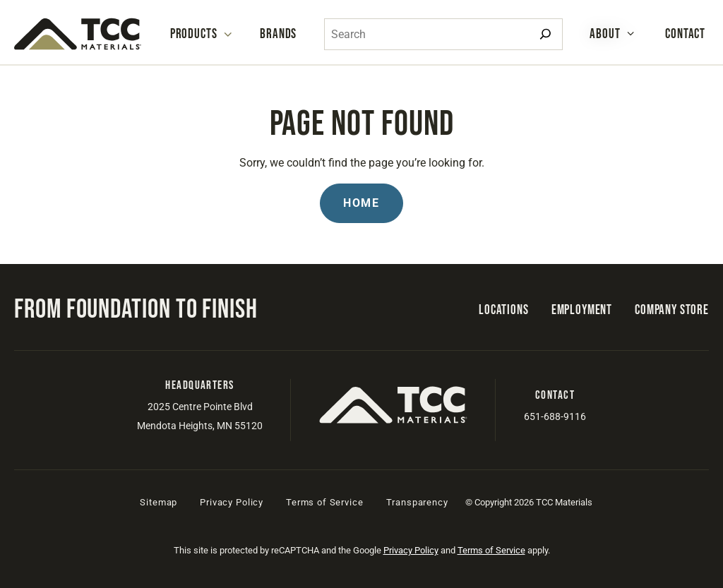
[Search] (545, 34)
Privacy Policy (232, 502)
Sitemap (159, 502)
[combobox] (443, 34)
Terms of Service (324, 502)
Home (362, 203)
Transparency (417, 502)
